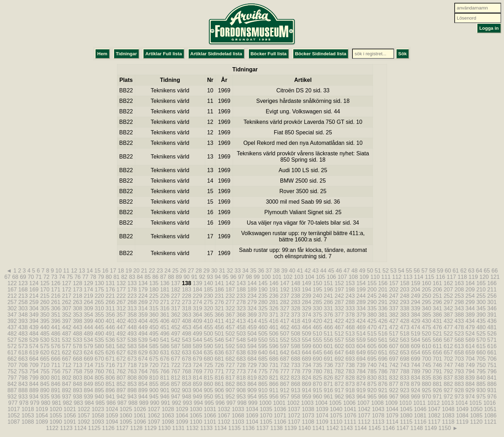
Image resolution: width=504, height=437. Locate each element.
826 (328, 378)
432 (448, 321)
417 (285, 321)
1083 (448, 415)
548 (241, 340)
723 (187, 365)
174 (88, 290)
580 (99, 346)
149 (306, 283)
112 (397, 277)
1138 (276, 428)
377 (339, 315)
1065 (196, 415)
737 (339, 365)
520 (426, 334)
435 (481, 321)
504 (252, 334)
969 (416, 397)
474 (416, 327)
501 (219, 334)
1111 (350, 422)
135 (154, 283)
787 (394, 371)
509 (306, 334)
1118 (448, 422)
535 (99, 340)
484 (34, 334)
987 (122, 403)
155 (372, 283)
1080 (406, 415)
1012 (434, 403)
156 (383, 283)
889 (34, 390)
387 (448, 315)
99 (257, 277)
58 (432, 271)
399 (88, 321)
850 (99, 384)
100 (266, 277)
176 (110, 290)
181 (165, 290)
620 (45, 353)
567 (448, 340)
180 (154, 290)
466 (328, 327)
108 (353, 277)
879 (416, 384)
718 (132, 365)
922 (394, 390)
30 (214, 271)
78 (93, 277)
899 (143, 390)
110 (375, 277)
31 (222, 271)
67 (7, 277)
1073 (308, 415)
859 (198, 384)
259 (34, 302)
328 (296, 308)
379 (361, 315)
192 (285, 290)
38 (276, 271)
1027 (154, 409)
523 (459, 334)
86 (155, 277)
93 (210, 277)
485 (45, 334)
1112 (364, 422)
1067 (224, 415)
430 (426, 321)
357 (121, 315)
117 (451, 277)
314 (143, 308)
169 (34, 290)
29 (206, 271)
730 (263, 365)
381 (383, 315)
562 (394, 340)
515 (372, 334)
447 (121, 327)
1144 (360, 428)
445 (99, 327)
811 (165, 378)
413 (241, 321)
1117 (434, 422)
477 (448, 327)
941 (110, 397)
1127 (122, 428)
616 (492, 346)
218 (78, 296)
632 (176, 353)
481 (492, 327)
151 (328, 283)
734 (306, 365)
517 (394, 334)
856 (165, 384)
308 (78, 308)
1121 (490, 422)
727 (230, 365)
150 (318, 283)
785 (372, 371)
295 (426, 302)
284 (306, 302)
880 (426, 384)
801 (56, 378)
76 (78, 277)
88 (171, 277)
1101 (210, 422)
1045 (406, 409)
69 (23, 277)
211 (492, 290)
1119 (462, 422)
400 (99, 321)
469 (361, 327)
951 (219, 397)
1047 (434, 409)
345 (481, 308)
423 (350, 321)
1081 (420, 415)
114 (419, 277)
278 (241, 302)
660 (481, 353)
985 (100, 403)
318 (187, 308)
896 (110, 390)
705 (481, 359)
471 (383, 327)
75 (70, 277)
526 (492, 334)
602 (339, 346)
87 (163, 277)
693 (350, 359)
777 (285, 371)
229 (198, 296)
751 (492, 365)
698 (405, 359)
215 (45, 296)
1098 (168, 422)
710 (45, 365)
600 (318, 346)
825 (318, 378)
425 (372, 321)
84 (140, 277)
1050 (476, 409)
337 (394, 308)
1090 (56, 422)
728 (241, 365)
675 (154, 359)
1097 (154, 422)
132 (121, 283)
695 (372, 359)
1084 (462, 415)
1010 (406, 403)
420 (318, 321)
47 (347, 271)
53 (393, 271)
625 (99, 353)
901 (165, 390)
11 (66, 271)
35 (253, 271)
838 (459, 378)
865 (263, 384)
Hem (102, 54)
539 (143, 340)
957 (285, 397)
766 (165, 371)
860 (208, 384)
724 (198, 365)
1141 (318, 428)
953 (241, 397)
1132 (192, 428)
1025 (126, 409)
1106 (280, 422)
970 (426, 397)
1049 (462, 409)
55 (409, 271)
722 (176, 365)
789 (416, 371)
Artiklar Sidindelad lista (216, 54)
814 (198, 378)
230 (208, 296)
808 (132, 378)
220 (99, 296)
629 (143, 353)
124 (34, 283)
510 (318, 334)
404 (143, 321)
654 (416, 353)
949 (198, 397)
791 (437, 371)
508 (296, 334)
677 (176, 359)
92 (202, 277)
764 (143, 371)
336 (383, 308)
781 (328, 371)
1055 (56, 415)
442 (67, 327)
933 (23, 397)
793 (459, 371)
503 (241, 334)
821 (274, 378)
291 (383, 302)
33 (238, 271)
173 (78, 290)
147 (285, 283)
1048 (448, 409)
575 (45, 346)
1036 (280, 409)
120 (484, 277)
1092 (84, 422)
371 (274, 315)
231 (219, 296)
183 (187, 290)
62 (463, 271)
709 (34, 365)
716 (110, 365)
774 (252, 371)
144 (252, 283)
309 (88, 308)
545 (208, 340)
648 (350, 353)
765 (154, 371)
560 (372, 340)
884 (470, 384)
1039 (322, 409)
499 (198, 334)
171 (56, 290)
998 (242, 403)
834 (416, 378)
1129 (150, 428)
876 (383, 384)
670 (99, 359)
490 (99, 334)
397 (67, 321)
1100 (196, 422)
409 (198, 321)
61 (456, 271)
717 (121, 365)
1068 (238, 415)
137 (176, 283)
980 (46, 403)
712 (67, 365)
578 (78, 346)
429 (416, 321)
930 (481, 390)
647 (339, 353)
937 (67, 397)
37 (269, 271)
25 (175, 271)
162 (448, 283)
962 (339, 397)
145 (263, 283)
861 (219, 384)
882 (448, 384)
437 (12, 327)
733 (296, 365)
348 (23, 315)
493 (132, 334)
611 (437, 346)
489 (88, 334)
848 (78, 384)
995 (209, 403)
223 (132, 296)
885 (481, 384)
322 (230, 308)
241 (328, 296)
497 (176, 334)
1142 (332, 428)
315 (154, 308)
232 (230, 296)
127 (67, 283)
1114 (392, 422)
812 (176, 378)
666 (56, 359)
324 (252, 308)
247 (394, 296)
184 (198, 290)
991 (166, 403)
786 (383, 371)
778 (296, 371)
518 (405, 334)
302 (12, 308)
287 (339, 302)
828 (350, 378)
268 (132, 302)
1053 (28, 415)
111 (386, 277)
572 (12, 346)
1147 (403, 428)
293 (405, 302)
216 (56, 296)
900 (154, 390)
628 (132, 353)
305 (45, 308)
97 (241, 277)
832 (394, 378)
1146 (389, 428)
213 (23, 296)
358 (132, 315)
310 (99, 308)
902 (176, 390)
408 (187, 321)
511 (328, 334)
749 (470, 365)
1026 (140, 409)
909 (252, 390)
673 (132, 359)
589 (198, 346)
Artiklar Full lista (163, 54)
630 (154, 353)
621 (56, 353)
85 (148, 277)
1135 (234, 428)
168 (23, 290)
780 (318, 371)
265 (99, 302)
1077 (364, 415)
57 (425, 271)
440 (45, 327)
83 (132, 277)
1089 (42, 422)
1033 (238, 409)
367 (230, 315)
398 (78, 321)
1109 (322, 422)
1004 (321, 403)
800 (45, 378)
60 (448, 271)
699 (416, 359)
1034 (252, 409)
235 (263, 296)
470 (372, 327)
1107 (294, 422)
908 (241, 390)
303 (23, 308)
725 (208, 365)
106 (332, 277)
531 (56, 340)
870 (318, 384)
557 (339, 340)
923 (405, 390)
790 (426, 371)
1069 (252, 415)
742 (394, 365)
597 (285, 346)
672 (121, 359)
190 (263, 290)
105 (320, 277)
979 (35, 403)
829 (361, 378)
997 (231, 403)
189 (252, 290)
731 (274, 365)
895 (99, 390)
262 (67, 302)
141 (219, 283)
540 (154, 340)
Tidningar (126, 54)
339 (416, 308)
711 (56, 365)
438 (23, 327)
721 (165, 365)
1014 (462, 403)
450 (154, 327)
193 (296, 290)
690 (318, 359)
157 (394, 283)
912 (285, 390)
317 (176, 308)
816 (219, 378)
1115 (406, 422)
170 (45, 290)
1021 (70, 409)
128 (78, 283)
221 (110, 296)
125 (45, 283)
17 (113, 271)
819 (252, 378)
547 (230, 340)
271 (165, 302)
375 (318, 315)
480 (481, 327)
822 (285, 378)
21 (144, 271)
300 (481, 302)
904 (198, 390)
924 (416, 390)
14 (90, 271)
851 (110, 384)
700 (426, 359)
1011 (420, 403)
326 (274, 308)
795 (481, 371)
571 (492, 340)
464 (306, 327)
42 (308, 271)
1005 (335, 403)
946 (165, 397)
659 (470, 353)
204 (416, 290)
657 (448, 353)
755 (45, 371)
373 (296, 315)
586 (165, 346)
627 (121, 353)
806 (110, 378)
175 (99, 290)
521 (437, 334)
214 (34, 296)
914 (306, 390)
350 (45, 315)
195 (318, 290)
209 (470, 290)
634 (198, 353)
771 (219, 371)
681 (219, 359)
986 (111, 403)
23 (160, 271)
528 (23, 340)
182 (176, 290)
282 (285, 302)
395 (45, 321)
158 (405, 283)
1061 (140, 415)
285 (318, 302)
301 (492, 302)
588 (187, 346)
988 (133, 403)
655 (426, 353)
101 (277, 277)
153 (350, 283)
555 (318, 340)
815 (208, 378)
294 (416, 302)
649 (361, 353)
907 (230, 390)
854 (143, 384)
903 (187, 390)
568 (459, 340)
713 (78, 365)
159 (416, 283)
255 (481, 296)
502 (230, 334)
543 (187, 340)
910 (263, 390)
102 (288, 277)
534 (88, 340)
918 (350, 390)
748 (459, 365)
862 (230, 384)
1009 (392, 403)
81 (117, 277)
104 (310, 277)
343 (459, 308)
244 (361, 296)
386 (437, 315)
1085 (476, 415)
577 (67, 346)
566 (437, 340)
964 (361, 397)
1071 (280, 415)
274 (198, 302)
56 (417, 271)
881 (437, 384)
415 (263, 321)
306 (56, 308)
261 (56, 302)
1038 (308, 409)
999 (253, 403)
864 (252, 384)
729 (252, 365)
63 (471, 271)
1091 (70, 422)
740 (372, 365)
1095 (126, 422)
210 (481, 290)
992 (177, 403)
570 (481, 340)
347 (12, 315)
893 (78, 390)
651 (383, 353)
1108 (308, 422)
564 (416, 340)
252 (448, 296)
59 (440, 271)
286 (328, 302)
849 (88, 384)
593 (241, 346)
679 (198, 359)
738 (350, 365)
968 (405, 397)
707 (12, 365)
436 (492, 321)
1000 (265, 403)
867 (285, 384)
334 (361, 308)
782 (339, 371)
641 (274, 353)
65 (487, 271)
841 (492, 378)
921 (383, 390)
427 (394, 321)
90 (187, 277)
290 (372, 302)
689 (306, 359)
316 (165, 308)
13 (82, 271)
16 (105, 271)
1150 (445, 428)
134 (143, 283)
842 (12, 384)
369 (252, 315)
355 (99, 315)
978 (24, 403)
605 (372, 346)
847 (67, 384)
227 (176, 296)
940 (99, 397)
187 (230, 290)
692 (339, 359)
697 (394, 359)
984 (89, 403)
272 (176, 302)
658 (459, 353)
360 (154, 315)
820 (263, 378)
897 (121, 390)
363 (187, 315)
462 (285, 327)
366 (219, 315)
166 (492, 283)
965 (372, 397)
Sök (402, 54)
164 (470, 283)
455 (208, 327)
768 (187, 371)
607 (394, 346)
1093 (98, 422)
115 (430, 277)
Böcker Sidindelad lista (321, 54)
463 (296, 327)
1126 (108, 428)
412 (230, 321)
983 (78, 403)
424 (361, 321)
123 (23, 283)
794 (470, 371)
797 (12, 378)
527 (12, 340)
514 (361, 334)
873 (350, 384)
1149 (431, 428)
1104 (252, 422)
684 (252, 359)
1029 (182, 409)
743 (405, 365)
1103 (238, 422)
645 (318, 353)
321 (219, 308)
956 (274, 397)
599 (306, 346)
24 (168, 271)
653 (405, 353)
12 (74, 271)
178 (132, 290)
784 (361, 371)
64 (479, 271)
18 (121, 271)
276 (219, 302)
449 (143, 327)
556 (328, 340)
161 (437, 283)
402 (121, 321)
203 (405, 290)
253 (459, 296)
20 (136, 271)
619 (34, 353)
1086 (490, 415)
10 (58, 271)
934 (34, 397)
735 (318, 365)
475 (426, 327)
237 (285, 296)
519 (416, 334)
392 (12, 321)
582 (121, 346)
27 (191, 271)
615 (481, 346)
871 (328, 384)
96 (233, 277)
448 (132, 327)
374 (306, 315)
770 (208, 371)
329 (306, 308)
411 (219, 321)
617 (12, 353)
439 (34, 327)
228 (187, 296)
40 (292, 271)
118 (462, 277)
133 (132, 283)
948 (187, 397)
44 (323, 271)
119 (473, 277)
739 (361, 365)
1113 (378, 422)
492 (121, 334)
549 (252, 340)
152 (339, 283)
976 (492, 397)
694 (361, 359)
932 (12, 397)
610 (426, 346)
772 (230, 371)
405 (154, 321)
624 (88, 353)
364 (198, 315)
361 (165, 315)
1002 (293, 403)
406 (165, 321)
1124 (80, 428)
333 (350, 308)
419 (306, 321)
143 (241, 283)
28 (199, 271)
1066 (210, 415)
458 (241, 327)
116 (440, 277)
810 (154, 378)
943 (132, 397)
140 (208, 283)
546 (219, 340)
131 (110, 283)
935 (45, 397)
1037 (294, 409)
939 (88, 397)
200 (372, 290)
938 (78, 397)
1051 (490, 409)
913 (296, 390)
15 (98, 271)
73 (54, 277)
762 (121, 371)
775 (263, 371)
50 (370, 271)
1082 (434, 415)
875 (372, 384)
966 (383, 397)
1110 (336, 422)
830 (372, 378)
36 (261, 271)
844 (34, 384)
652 (394, 353)
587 (176, 346)
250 (426, 296)
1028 (168, 409)
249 (416, 296)
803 (78, 378)
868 (296, 384)
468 (350, 327)
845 (45, 384)
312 (121, 308)
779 (306, 371)
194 (306, 290)
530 (45, 340)
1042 (364, 409)
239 (306, 296)
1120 (476, 422)
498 (187, 334)
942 (121, 397)
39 (285, 271)
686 (274, 359)
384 (416, 315)
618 (23, 353)
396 (56, 321)
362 (176, 315)
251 (437, 296)
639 (252, 353)
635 (208, 353)
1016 (490, 403)
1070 (266, 415)
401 (110, 321)
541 (165, 340)
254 (470, 296)
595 (263, 346)
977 (13, 403)
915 (318, 390)
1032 (224, 409)
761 (110, 371)
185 (208, 290)
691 (328, 359)
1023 (98, 409)
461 (274, 327)
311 (110, 308)
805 (99, 378)
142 (230, 283)
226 (165, 296)
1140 (304, 428)
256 (492, 296)
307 (67, 308)
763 (132, 371)
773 (241, 371)
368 (241, 315)
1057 (84, 415)
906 (219, 390)
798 (23, 378)
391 (492, 315)
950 (208, 397)
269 (143, 302)
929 (470, 390)
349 (34, 315)
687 (285, 359)
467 (339, 327)
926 (437, 390)
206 (437, 290)
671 (110, 359)
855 (154, 384)
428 (405, 321)
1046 (420, 409)
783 (350, 371)
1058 (98, 415)
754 (34, 371)
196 (328, 290)
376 (328, 315)
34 (245, 271)
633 (187, 353)
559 (361, 340)
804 (88, 378)
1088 (28, 422)
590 (208, 346)
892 (67, 390)
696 (383, 359)
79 (101, 277)
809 (143, 378)
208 (459, 290)
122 (12, 283)
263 (78, 302)
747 (448, 365)
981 (57, 403)
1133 (206, 428)
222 (121, 296)
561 (383, 340)
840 (481, 378)
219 (88, 296)
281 (274, 302)
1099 (182, 422)
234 (252, 296)
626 (110, 353)
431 (437, 321)
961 (328, 397)
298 (459, 302)
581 (110, 346)
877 (394, 384)
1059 (112, 415)
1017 (14, 409)
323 (241, 308)
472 (394, 327)
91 (194, 277)
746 (437, 365)
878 (405, 384)
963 (350, 397)
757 (67, 371)
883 (459, 384)
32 (230, 271)
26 (183, 271)
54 (401, 271)
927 (448, 390)
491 (110, 334)
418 (296, 321)
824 (306, 378)
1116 (420, 422)
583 (132, 346)
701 (437, 359)
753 (23, 371)
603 (350, 346)
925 (426, 390)
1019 (42, 409)
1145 (374, 428)
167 (12, 290)
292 (394, 302)
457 (230, 327)
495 (154, 334)
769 (198, 371)
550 (263, 340)
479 (470, 327)
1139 (290, 428)
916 (328, 390)
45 (331, 271)
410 (208, 321)
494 (143, 334)
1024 (112, 409)
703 (459, 359)
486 (56, 334)
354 (88, 315)
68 (15, 277)
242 (339, 296)
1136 (248, 428)
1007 (363, 403)
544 (198, 340)
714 (88, 365)
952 (230, 397)
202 (394, 290)
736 (328, 365)
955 (263, 397)
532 (67, 340)
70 (31, 277)
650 (372, 353)
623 (78, 353)
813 (187, 378)
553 (296, 340)
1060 (126, 415)
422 (339, 321)
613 (459, 346)
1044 (392, 409)
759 (88, 371)
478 (459, 327)
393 (23, 321)
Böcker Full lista (269, 54)
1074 (322, 415)
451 (165, 327)
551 (274, 340)
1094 (112, 422)
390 (481, 315)
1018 (28, 409)
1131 (178, 428)
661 (492, 353)
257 (12, 302)
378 (350, 315)
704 (470, 359)
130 (99, 283)
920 (372, 390)
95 (225, 277)
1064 (182, 415)
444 (88, 327)
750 (481, 365)
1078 (378, 415)
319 (198, 308)
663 (23, 359)
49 (362, 271)
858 (187, 384)
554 (306, 340)
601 (328, 346)
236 (274, 296)
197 (339, 290)
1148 (417, 428)
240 (318, 296)
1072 (294, 415)
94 (218, 277)
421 (328, 321)
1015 (476, 403)
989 (144, 403)
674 (143, 359)
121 (495, 277)
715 (99, 365)
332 (339, 308)
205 (426, 290)
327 (285, 308)
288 (350, 302)
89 (179, 277)
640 (263, 353)
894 (88, 390)
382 (394, 315)
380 (372, 315)
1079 (392, 415)
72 (47, 277)
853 (132, 384)
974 (470, 397)
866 (274, 384)
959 (306, 397)
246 (383, 296)
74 (62, 277)
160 (426, 283)
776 (274, 371)
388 (459, 315)
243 (350, 296)
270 (154, 302)
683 (241, 359)
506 (274, 334)
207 (448, 290)
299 (470, 302)
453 (187, 327)
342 (448, 308)
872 (339, 384)
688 (296, 359)
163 (459, 283)
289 (361, 302)
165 (481, 283)
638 (241, 353)
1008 (378, 403)
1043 (378, 409)
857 (176, 384)
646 (328, 353)
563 (405, 340)
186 (219, 290)
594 (252, 346)
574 (34, 346)
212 (12, 296)
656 (437, 353)
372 (285, 315)
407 (176, 321)
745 (426, 365)
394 (34, 321)
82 (124, 277)
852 (121, 384)
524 (470, 334)
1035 (266, 409)
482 (12, 334)
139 (198, 283)
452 (176, 327)
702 (448, 359)
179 (143, 290)
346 (492, 308)
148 (296, 283)
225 (154, 296)
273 (187, 302)
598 (296, 346)
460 (263, 327)
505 (263, 334)
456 (219, 327)
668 (78, 359)
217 (67, 296)
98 (249, 277)
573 (23, 346)
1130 (164, 428)
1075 (336, 415)
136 (165, 283)
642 (285, 353)
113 (408, 277)
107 (342, 277)
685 (263, 359)
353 (78, 315)
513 (350, 334)
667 (67, 359)
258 (23, 302)
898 (132, 390)
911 (274, 390)
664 (34, 359)
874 (361, 384)
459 (252, 327)
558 (350, 340)
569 (470, 340)
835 (426, 378)
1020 (56, 409)
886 (492, 384)
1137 (262, 428)
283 (296, 302)
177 (121, 290)
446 (110, 327)
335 (372, 308)
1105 (266, 422)
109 (364, 277)
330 (318, 308)
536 (110, 340)
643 (296, 353)
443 (78, 327)
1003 (307, 403)
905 (208, 390)
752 (12, 371)
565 (426, 340)
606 (383, 346)
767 (176, 371)
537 (121, 340)
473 (405, 327)
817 (230, 378)
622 (67, 353)
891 (56, 390)
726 (219, 365)
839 (470, 378)
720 (154, 365)
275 (208, 302)
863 (241, 384)
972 (448, 397)
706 (492, 359)
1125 (94, 428)
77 (85, 277)
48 (355, 271)
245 (372, 296)
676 (165, 359)
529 (34, 340)
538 (132, 340)
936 (56, 397)
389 (470, 315)
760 (99, 371)
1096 (140, 422)
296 (437, 302)
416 (274, 321)
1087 (14, 422)
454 (198, 327)
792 (448, 371)
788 (405, 371)
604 (361, 346)
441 (56, 327)
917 (339, 390)
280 (263, 302)
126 (56, 283)
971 (437, 397)
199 (361, 290)
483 (23, 334)
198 (350, 290)
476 (437, 327)
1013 (448, 403)
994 (198, 403)
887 (12, 390)
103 (299, 277)
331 (328, 308)
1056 (70, 415)
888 (23, 390)
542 (176, 340)
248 (405, 296)
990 (155, 403)
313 (132, 308)
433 (459, 321)
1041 (350, 409)
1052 (14, 415)
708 (23, 365)
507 (285, 334)
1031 (210, 409)
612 (448, 346)
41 (300, 271)
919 (361, 390)
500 (208, 334)
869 (306, 384)
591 (219, 346)
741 (383, 365)
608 (405, 346)
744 (416, 365)
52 (386, 271)
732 (285, 365)
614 (470, 346)
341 (437, 308)
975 (481, 397)
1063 (168, 415)
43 (316, 271)
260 (45, 302)
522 (448, 334)
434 (470, 321)
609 (416, 346)
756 (56, 371)
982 (67, 403)
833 (405, 378)
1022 (84, 409)
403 (132, 321)
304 (34, 308)
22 (152, 271)
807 (121, 378)
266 (110, 302)
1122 (52, 428)
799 (34, 378)
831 (383, 378)
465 (318, 327)
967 (394, 397)
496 (165, 334)
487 (67, 334)
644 (306, 353)
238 (296, 296)
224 (143, 296)
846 (56, 384)
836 (437, 378)
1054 (42, 415)
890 (45, 390)
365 (208, 315)
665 (45, 359)
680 (208, 359)
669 (88, 359)
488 (78, 334)
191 (274, 290)
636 (219, 353)
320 (208, 308)
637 (230, 353)
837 (448, 378)
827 (339, 378)
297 (448, 302)
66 (495, 271)
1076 (350, 415)
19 (129, 271)
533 (78, 340)
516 (383, 334)
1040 (336, 409)
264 (88, 302)
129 (88, 283)
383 (405, 315)
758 (78, 371)
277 (230, 302)
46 (339, 271)
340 (426, 308)
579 (88, 346)
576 (56, 346)
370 (263, 315)
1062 (154, 415)
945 (154, 397)
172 (67, 290)
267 (121, 302)
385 (426, 315)
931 (492, 390)
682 (230, 359)
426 (383, 321)
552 (285, 340)
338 (405, 308)
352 (67, 315)
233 (241, 296)
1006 (349, 403)
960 (318, 397)
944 (143, 397)
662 (12, 359)
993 (187, 403)
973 (459, 397)
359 (143, 315)
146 (274, 283)
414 (252, 321)
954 (252, 397)
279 (252, 302)
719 (143, 365)
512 (339, 334)
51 (378, 271)
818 (241, 378)
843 (23, 384)
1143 (346, 428)
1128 (136, 428)
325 (263, 308)
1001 (279, 403)
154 (361, 283)
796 (492, 371)
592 (230, 346)
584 (143, 346)
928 (459, 390)
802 (67, 378)
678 (187, 359)
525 (481, 334)
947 (176, 397)
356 (110, 315)
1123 (66, 428)
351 (56, 315)
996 (220, 403)
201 (383, 290)
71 (38, 277)
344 (470, 308)
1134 (220, 428)
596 (274, 346)
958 (296, 397)
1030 (196, 409)
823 (296, 378)
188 (241, 290)
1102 (224, 422)
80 (109, 277)
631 (165, 353)
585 (154, 346)
